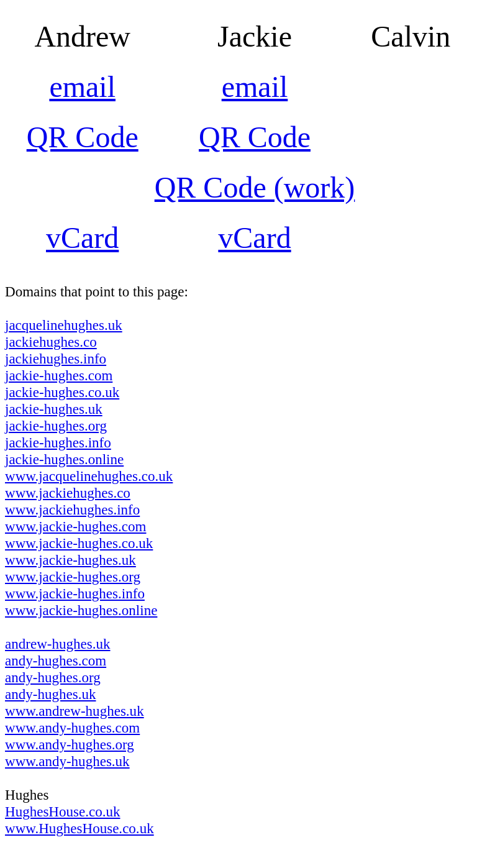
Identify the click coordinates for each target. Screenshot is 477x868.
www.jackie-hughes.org (73, 577)
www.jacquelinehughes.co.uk (89, 476)
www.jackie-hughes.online (81, 610)
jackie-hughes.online (64, 459)
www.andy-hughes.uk (67, 761)
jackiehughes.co (51, 342)
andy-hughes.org (53, 677)
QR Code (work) (255, 187)
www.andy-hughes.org (70, 744)
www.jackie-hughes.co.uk (79, 543)
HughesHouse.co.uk (63, 811)
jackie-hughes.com (59, 375)
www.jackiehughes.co (68, 493)
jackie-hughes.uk (54, 409)
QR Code (83, 137)
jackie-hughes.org (56, 426)
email (82, 87)
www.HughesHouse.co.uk (79, 828)
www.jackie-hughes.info (75, 593)
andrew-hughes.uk (57, 644)
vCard (82, 238)
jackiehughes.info (56, 359)
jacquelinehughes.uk (64, 325)
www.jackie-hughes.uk (70, 560)
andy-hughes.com (56, 660)
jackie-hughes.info (58, 442)
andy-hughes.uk (50, 694)
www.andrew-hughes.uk (75, 711)
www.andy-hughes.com (72, 728)
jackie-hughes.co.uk (62, 392)
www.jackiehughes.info (72, 509)
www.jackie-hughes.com (75, 526)
